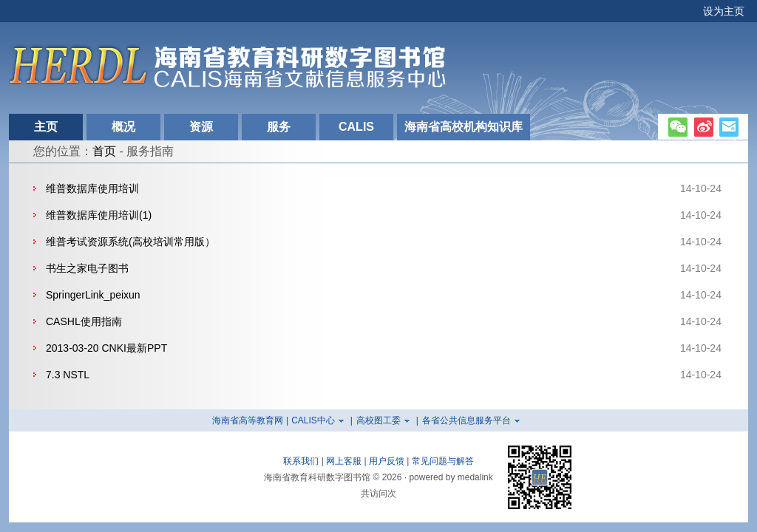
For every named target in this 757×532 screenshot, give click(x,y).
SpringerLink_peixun (93, 295)
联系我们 (301, 461)
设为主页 (724, 11)
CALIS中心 (313, 420)
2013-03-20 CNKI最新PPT (106, 348)
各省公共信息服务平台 (466, 420)
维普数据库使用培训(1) (99, 215)
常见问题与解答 (443, 461)
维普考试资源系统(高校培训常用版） (130, 242)
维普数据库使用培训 (92, 188)
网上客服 (344, 461)
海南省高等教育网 (248, 420)
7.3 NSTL (68, 375)
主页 (46, 127)
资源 (201, 127)
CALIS (356, 127)
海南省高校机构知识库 (464, 127)
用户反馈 (387, 461)
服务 (279, 127)
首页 (104, 151)
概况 (123, 127)
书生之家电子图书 (87, 268)
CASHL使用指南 (84, 321)
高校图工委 (378, 420)
